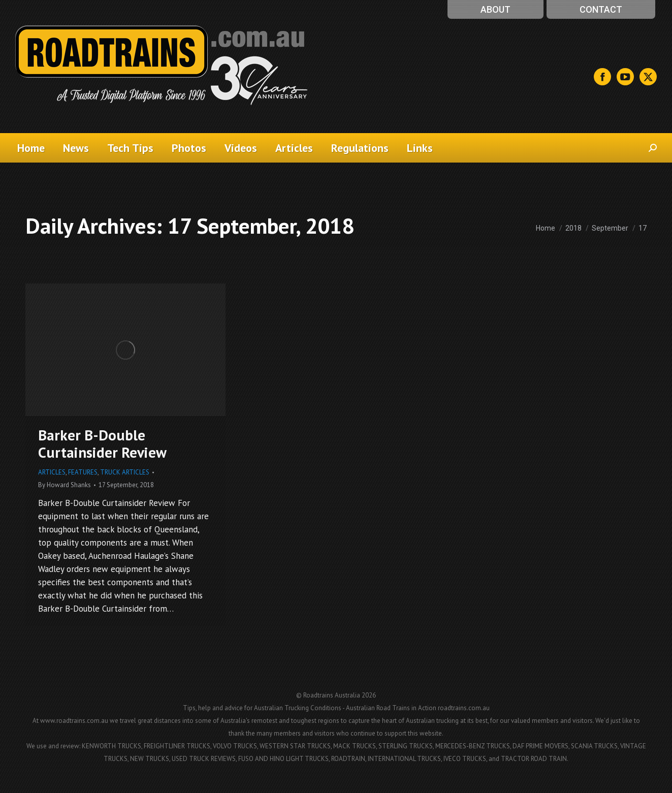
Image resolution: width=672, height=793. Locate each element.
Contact (601, 9)
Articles (52, 472)
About (495, 9)
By (65, 485)
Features (83, 472)
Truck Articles (125, 472)
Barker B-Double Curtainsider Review (102, 443)
